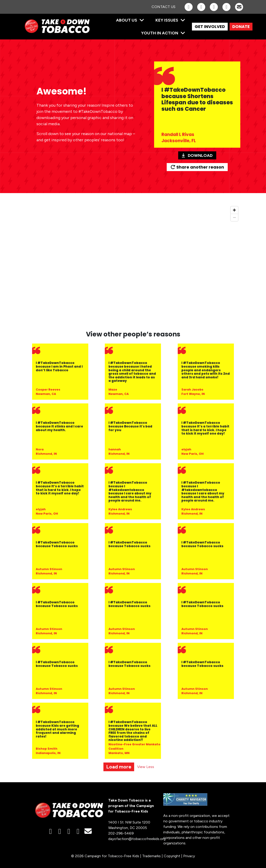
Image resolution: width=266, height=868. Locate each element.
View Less (146, 767)
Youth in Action (160, 33)
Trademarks (151, 856)
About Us (127, 20)
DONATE (241, 26)
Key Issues (167, 20)
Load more (119, 767)
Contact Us (163, 7)
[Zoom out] (234, 217)
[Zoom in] (234, 210)
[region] (133, 265)
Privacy (189, 856)
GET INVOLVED (210, 26)
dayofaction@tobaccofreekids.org (137, 839)
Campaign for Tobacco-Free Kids (112, 856)
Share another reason (197, 167)
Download (197, 155)
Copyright (172, 856)
